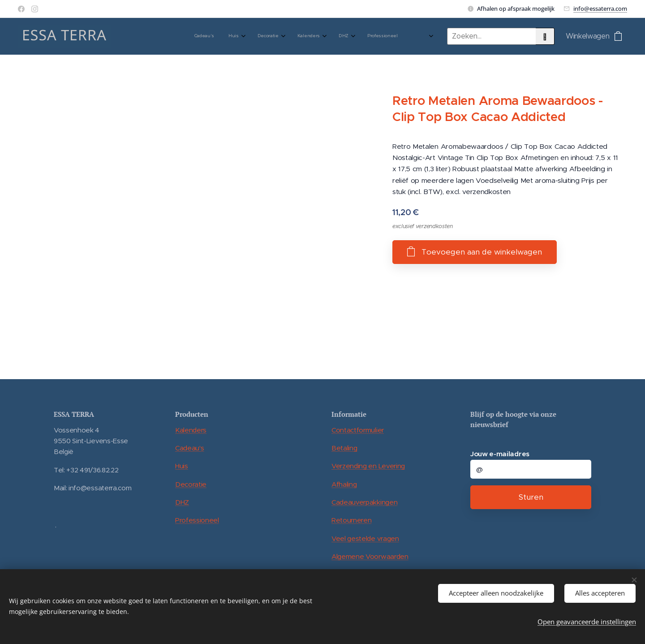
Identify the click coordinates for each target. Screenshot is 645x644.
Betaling (344, 448)
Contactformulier (358, 430)
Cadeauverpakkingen (364, 502)
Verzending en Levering (368, 466)
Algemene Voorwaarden (370, 556)
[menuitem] (282, 36)
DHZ (182, 502)
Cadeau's (189, 448)
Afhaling (344, 484)
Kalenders (191, 430)
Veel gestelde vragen (365, 538)
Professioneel (197, 520)
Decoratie (191, 484)
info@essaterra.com (600, 9)
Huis (182, 466)
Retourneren (351, 520)
